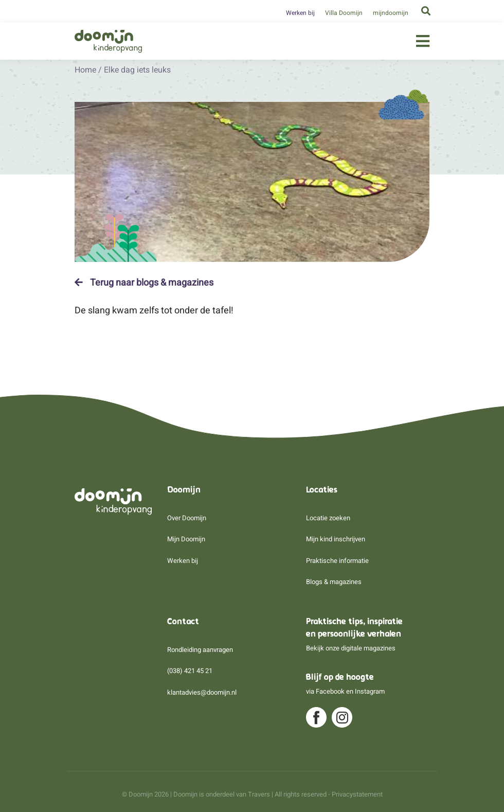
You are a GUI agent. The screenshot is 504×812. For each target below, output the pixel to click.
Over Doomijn (187, 518)
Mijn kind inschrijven (336, 539)
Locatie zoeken (328, 518)
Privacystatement (357, 794)
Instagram (370, 691)
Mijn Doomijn (186, 539)
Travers (259, 794)
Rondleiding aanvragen (200, 650)
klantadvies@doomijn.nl (202, 692)
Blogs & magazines (334, 582)
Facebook (330, 691)
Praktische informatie (337, 561)
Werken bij (300, 13)
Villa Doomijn (344, 13)
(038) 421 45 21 (190, 671)
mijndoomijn (391, 13)
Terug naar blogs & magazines (144, 283)
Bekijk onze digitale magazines (351, 648)
